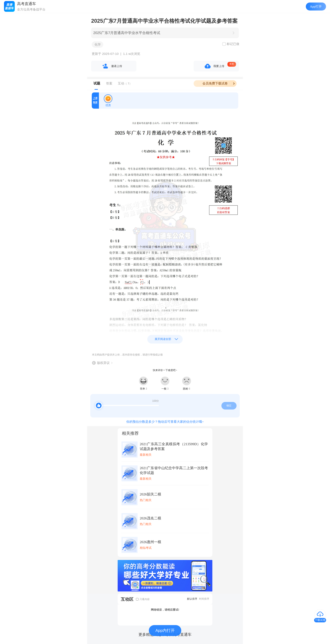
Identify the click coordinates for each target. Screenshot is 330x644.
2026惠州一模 (150, 542)
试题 (97, 83)
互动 (125, 83)
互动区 (127, 599)
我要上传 (219, 66)
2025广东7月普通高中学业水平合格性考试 (127, 33)
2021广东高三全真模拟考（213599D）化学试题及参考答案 (174, 446)
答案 (109, 83)
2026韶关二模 (150, 494)
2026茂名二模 (150, 518)
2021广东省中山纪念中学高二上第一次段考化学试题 (174, 470)
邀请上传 (117, 66)
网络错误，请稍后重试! (165, 610)
